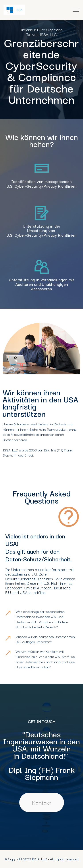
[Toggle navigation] (76, 10)
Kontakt (42, 802)
